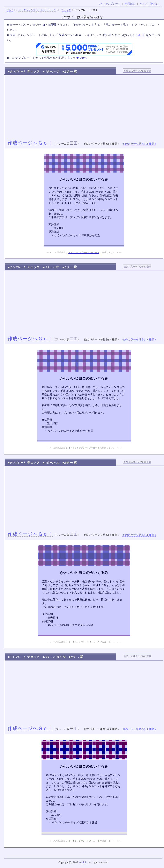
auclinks (83, 862)
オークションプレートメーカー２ (37, 10)
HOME (9, 10)
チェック (66, 10)
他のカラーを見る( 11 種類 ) (139, 144)
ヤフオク (82, 58)
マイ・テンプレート (109, 4)
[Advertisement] (84, 106)
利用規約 (130, 4)
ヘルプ (140, 35)
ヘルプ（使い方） (150, 4)
